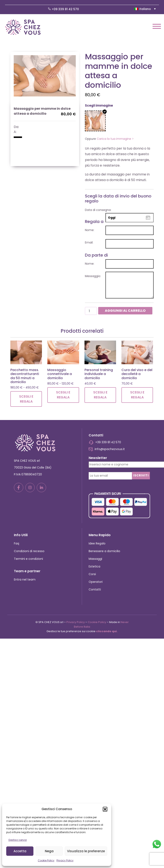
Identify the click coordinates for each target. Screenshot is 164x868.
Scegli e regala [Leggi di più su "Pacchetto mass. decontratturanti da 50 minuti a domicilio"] (26, 399)
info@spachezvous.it (107, 449)
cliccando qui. (107, 631)
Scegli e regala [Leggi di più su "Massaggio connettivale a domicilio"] (63, 395)
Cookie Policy (46, 860)
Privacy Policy (65, 860)
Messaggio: (93, 276)
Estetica (94, 566)
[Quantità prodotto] (91, 311)
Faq (17, 543)
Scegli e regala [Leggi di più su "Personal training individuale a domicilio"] (100, 395)
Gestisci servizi (18, 840)
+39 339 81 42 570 (63, 9)
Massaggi (95, 559)
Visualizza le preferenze (86, 851)
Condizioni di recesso (29, 551)
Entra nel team (25, 579)
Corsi (92, 574)
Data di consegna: (98, 210)
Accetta (20, 851)
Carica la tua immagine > (115, 139)
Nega (49, 851)
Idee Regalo (97, 543)
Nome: (90, 230)
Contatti (95, 589)
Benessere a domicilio (104, 551)
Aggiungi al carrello (125, 311)
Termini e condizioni (28, 559)
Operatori (96, 582)
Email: (89, 242)
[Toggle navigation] (157, 27)
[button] (105, 809)
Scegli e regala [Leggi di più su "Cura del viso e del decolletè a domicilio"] (137, 395)
